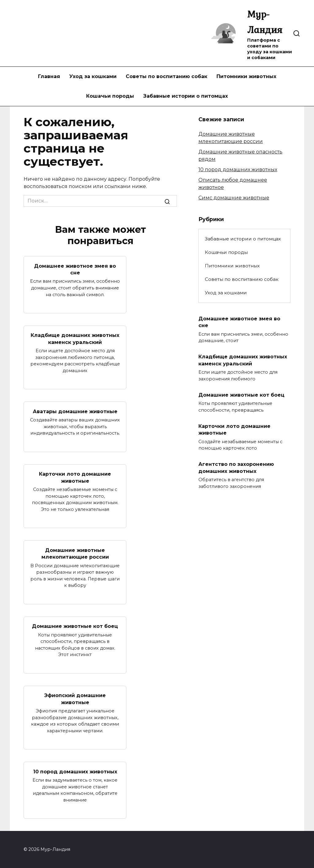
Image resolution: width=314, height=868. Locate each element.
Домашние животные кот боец (75, 626)
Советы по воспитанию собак (167, 76)
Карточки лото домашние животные (75, 477)
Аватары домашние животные (75, 411)
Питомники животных (246, 76)
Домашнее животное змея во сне (75, 269)
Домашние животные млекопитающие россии (75, 553)
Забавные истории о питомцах (186, 96)
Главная (49, 76)
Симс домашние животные (234, 198)
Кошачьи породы (110, 96)
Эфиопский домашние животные (75, 699)
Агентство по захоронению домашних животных (236, 468)
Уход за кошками (93, 76)
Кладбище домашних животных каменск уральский (75, 339)
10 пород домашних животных (75, 771)
